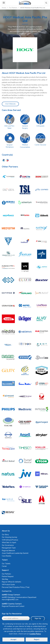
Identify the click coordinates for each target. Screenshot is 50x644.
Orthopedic (40, 126)
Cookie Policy (35, 634)
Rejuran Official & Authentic (12, 582)
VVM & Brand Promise (10, 540)
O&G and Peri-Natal (10, 127)
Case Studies (7, 556)
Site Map (5, 579)
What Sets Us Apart (9, 543)
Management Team (9, 548)
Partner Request (8, 577)
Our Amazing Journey (9, 537)
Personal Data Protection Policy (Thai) (16, 587)
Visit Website (10, 104)
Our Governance (8, 545)
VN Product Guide (8, 585)
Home (4, 8)
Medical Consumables (25, 146)
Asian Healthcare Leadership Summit (15, 553)
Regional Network (8, 551)
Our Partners (13, 8)
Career (4, 566)
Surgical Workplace (10, 146)
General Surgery (25, 127)
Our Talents (6, 564)
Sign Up (38, 618)
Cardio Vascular (40, 145)
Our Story (5, 535)
